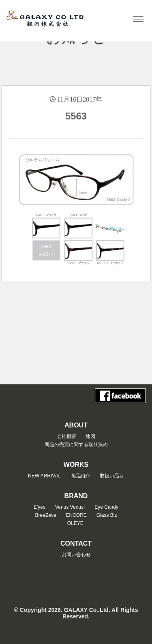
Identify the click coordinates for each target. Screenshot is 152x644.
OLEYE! (76, 523)
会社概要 (66, 436)
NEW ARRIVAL (44, 476)
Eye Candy (106, 507)
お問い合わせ (76, 555)
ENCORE (76, 515)
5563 (76, 116)
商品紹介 (80, 476)
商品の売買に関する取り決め (76, 445)
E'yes (40, 507)
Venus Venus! (70, 507)
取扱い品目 (112, 476)
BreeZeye (46, 515)
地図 (90, 436)
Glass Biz (107, 515)
